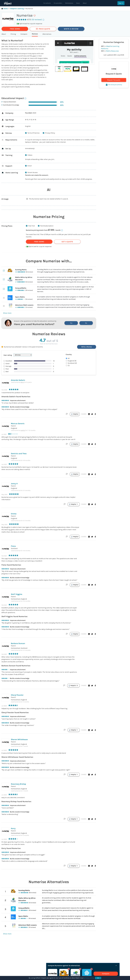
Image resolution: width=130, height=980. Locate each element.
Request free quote (114, 80)
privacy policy (89, 978)
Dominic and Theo (19, 454)
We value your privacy (114, 85)
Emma (14, 514)
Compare (111, 974)
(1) (69, 365)
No (86, 323)
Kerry (13, 828)
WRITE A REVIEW (71, 29)
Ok (98, 978)
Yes (71, 323)
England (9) (72, 361)
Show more (7, 313)
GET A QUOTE (67, 242)
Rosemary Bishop (18, 784)
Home (5, 9)
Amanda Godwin (18, 380)
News (78, 3)
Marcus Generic (18, 424)
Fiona (13, 546)
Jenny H (14, 484)
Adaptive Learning (17, 9)
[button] (59, 69)
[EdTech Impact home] (8, 3)
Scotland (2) (72, 363)
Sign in (121, 3)
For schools (47, 3)
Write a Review (87, 347)
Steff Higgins (17, 594)
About (85, 3)
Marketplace (69, 3)
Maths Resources (112, 51)
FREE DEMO (15, 29)
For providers (58, 3)
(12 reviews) (37, 20)
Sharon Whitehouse (19, 739)
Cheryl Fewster (17, 695)
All (69, 358)
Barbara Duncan (18, 643)
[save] (35, 16)
